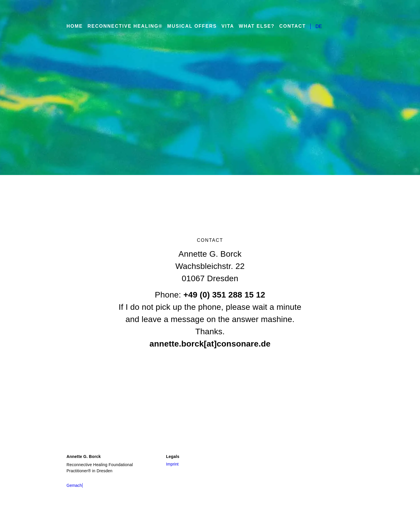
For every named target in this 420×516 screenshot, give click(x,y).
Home (75, 26)
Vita (224, 26)
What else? (252, 26)
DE (312, 26)
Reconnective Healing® (124, 26)
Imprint (173, 464)
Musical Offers (189, 26)
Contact (286, 26)
